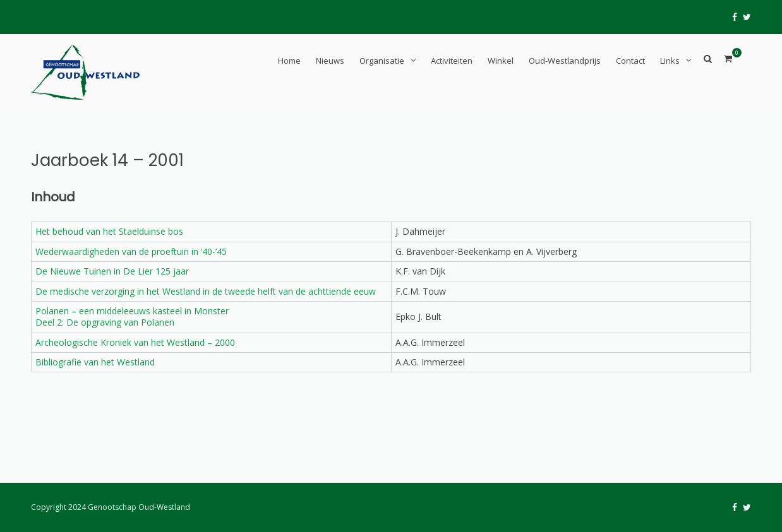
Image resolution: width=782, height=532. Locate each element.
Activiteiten (452, 61)
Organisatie (382, 61)
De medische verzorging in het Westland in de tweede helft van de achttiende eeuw (206, 291)
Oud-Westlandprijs (565, 61)
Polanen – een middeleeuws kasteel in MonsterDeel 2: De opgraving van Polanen (132, 316)
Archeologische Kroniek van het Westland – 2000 (135, 342)
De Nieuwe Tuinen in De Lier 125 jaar (112, 271)
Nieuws (330, 61)
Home (289, 61)
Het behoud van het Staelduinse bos (109, 231)
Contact (630, 61)
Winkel (501, 61)
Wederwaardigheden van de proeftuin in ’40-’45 (131, 251)
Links (670, 61)
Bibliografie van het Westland (95, 362)
